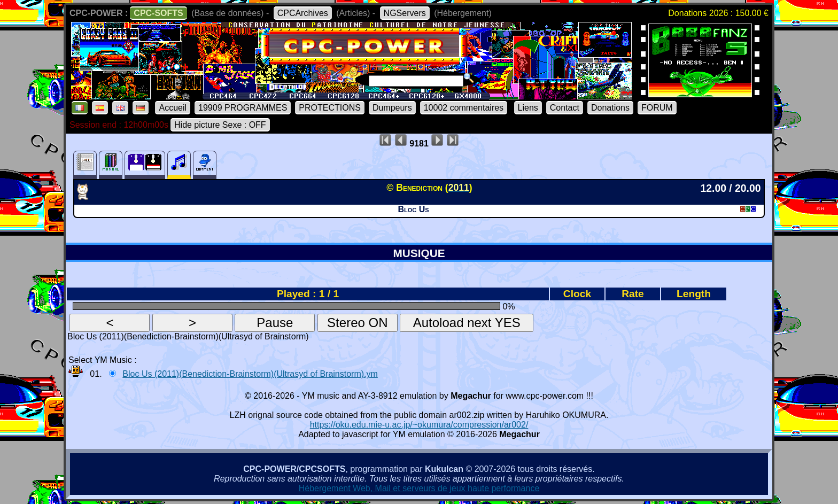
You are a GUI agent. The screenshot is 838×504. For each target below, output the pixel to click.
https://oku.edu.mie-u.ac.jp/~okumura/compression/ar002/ (419, 425)
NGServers (405, 13)
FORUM (657, 108)
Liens (528, 108)
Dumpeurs (392, 108)
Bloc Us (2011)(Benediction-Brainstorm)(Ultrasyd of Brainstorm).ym (250, 374)
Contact (565, 108)
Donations (610, 108)
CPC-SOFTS (158, 13)
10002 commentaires (464, 108)
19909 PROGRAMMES (243, 108)
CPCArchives (303, 13)
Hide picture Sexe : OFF (220, 125)
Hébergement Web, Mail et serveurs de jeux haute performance (419, 488)
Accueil (173, 108)
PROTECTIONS (330, 108)
